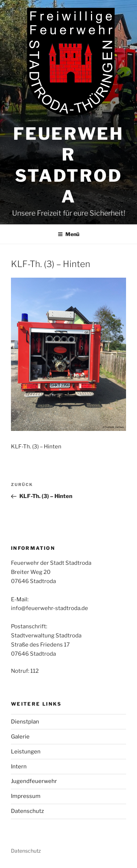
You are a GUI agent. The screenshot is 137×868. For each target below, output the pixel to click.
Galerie (20, 737)
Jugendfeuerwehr (34, 781)
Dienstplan (25, 722)
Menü (68, 234)
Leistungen (26, 752)
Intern (19, 767)
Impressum (26, 796)
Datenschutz (27, 811)
